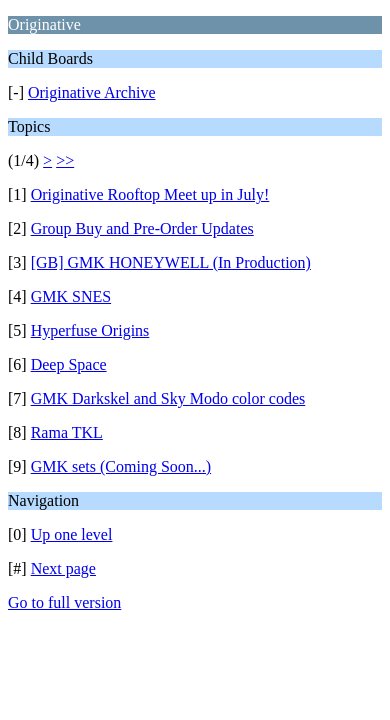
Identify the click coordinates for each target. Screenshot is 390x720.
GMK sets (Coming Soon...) (121, 466)
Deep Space (69, 364)
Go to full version (64, 602)
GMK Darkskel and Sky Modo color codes (168, 398)
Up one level (72, 534)
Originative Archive (92, 92)
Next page (63, 568)
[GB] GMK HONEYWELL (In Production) (171, 262)
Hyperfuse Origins (90, 330)
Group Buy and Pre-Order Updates (142, 228)
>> (65, 160)
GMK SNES (71, 296)
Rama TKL (67, 432)
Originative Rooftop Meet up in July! (150, 194)
